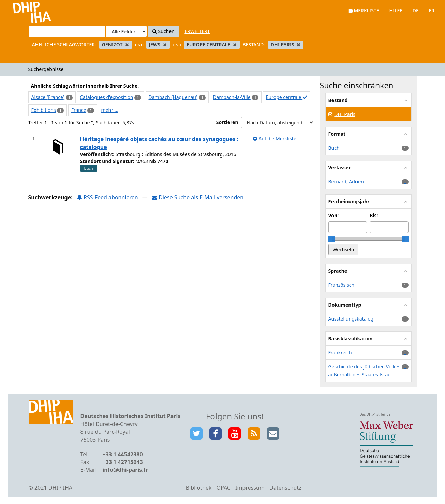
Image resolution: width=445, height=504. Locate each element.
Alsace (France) (48, 97)
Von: (334, 215)
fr (432, 10)
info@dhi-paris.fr (125, 470)
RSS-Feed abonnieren (107, 197)
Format (337, 134)
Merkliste (364, 10)
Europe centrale (287, 97)
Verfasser (340, 168)
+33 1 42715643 (123, 462)
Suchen (164, 31)
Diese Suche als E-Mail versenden (198, 197)
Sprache (338, 271)
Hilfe (396, 10)
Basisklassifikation (351, 338)
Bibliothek (199, 488)
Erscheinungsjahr (349, 201)
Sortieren (227, 122)
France (79, 110)
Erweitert (197, 31)
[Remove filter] (127, 45)
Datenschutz (285, 488)
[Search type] (126, 31)
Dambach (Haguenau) (173, 97)
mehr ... (110, 110)
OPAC (224, 488)
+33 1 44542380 (123, 454)
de (416, 10)
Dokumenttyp (345, 305)
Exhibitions (44, 110)
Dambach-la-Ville (232, 97)
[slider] (332, 239)
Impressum (250, 488)
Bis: (374, 215)
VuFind (23, 10)
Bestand (338, 100)
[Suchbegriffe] (67, 31)
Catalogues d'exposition (106, 97)
